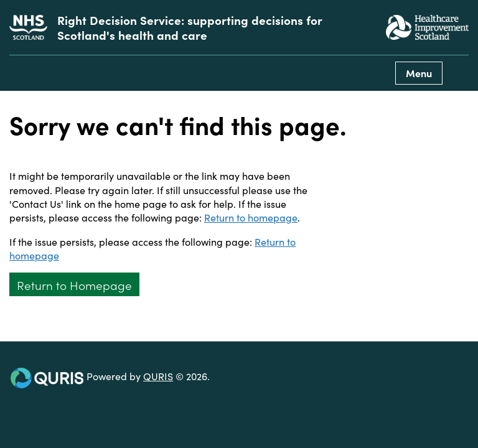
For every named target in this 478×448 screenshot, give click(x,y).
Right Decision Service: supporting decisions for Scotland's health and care (190, 27)
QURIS (158, 376)
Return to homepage (251, 217)
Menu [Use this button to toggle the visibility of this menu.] (419, 73)
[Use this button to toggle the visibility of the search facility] (459, 73)
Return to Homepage (74, 285)
